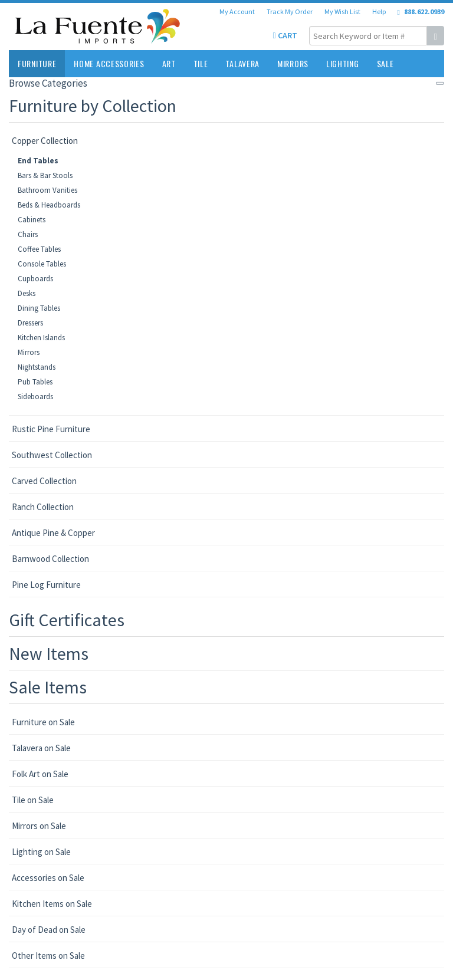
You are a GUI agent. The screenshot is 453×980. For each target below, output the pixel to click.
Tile (201, 63)
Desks (27, 293)
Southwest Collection (52, 455)
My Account (237, 11)
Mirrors (293, 63)
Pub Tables (35, 382)
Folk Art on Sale (40, 774)
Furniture (37, 63)
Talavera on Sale (41, 748)
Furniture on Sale (43, 722)
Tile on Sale (33, 800)
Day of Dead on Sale (49, 930)
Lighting (343, 63)
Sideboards (35, 397)
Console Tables (42, 264)
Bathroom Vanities (47, 190)
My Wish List (342, 11)
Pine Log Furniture (46, 585)
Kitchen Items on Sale (52, 904)
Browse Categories (48, 83)
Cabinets (32, 220)
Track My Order (290, 11)
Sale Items (48, 687)
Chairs (28, 234)
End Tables (38, 161)
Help (379, 11)
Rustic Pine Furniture (51, 429)
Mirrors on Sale (39, 826)
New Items (49, 653)
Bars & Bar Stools (45, 175)
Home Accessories (109, 63)
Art (169, 63)
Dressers (30, 323)
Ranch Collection (43, 507)
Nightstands (37, 367)
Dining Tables (39, 308)
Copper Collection (45, 141)
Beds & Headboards (49, 205)
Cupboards (35, 279)
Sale (385, 63)
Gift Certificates (67, 620)
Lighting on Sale (41, 852)
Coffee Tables (39, 249)
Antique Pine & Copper (53, 533)
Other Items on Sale (48, 956)
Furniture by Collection (93, 106)
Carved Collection (44, 481)
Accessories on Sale (48, 878)
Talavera (242, 63)
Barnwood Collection (50, 559)
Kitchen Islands (41, 338)
